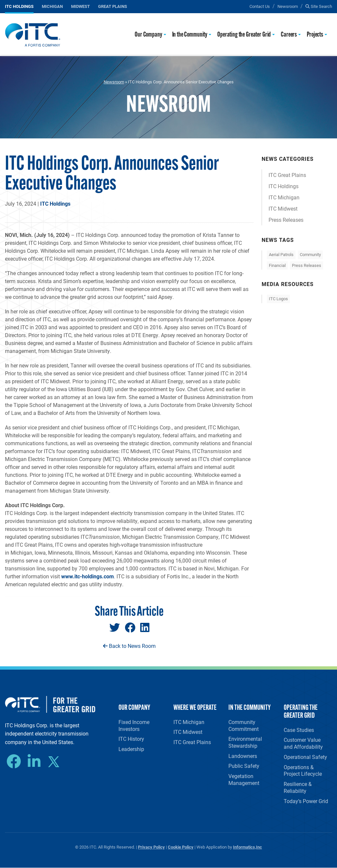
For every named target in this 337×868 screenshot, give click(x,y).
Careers (289, 35)
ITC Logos (278, 299)
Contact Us (260, 6)
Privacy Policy (151, 847)
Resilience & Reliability (298, 788)
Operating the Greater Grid (244, 35)
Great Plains (113, 6)
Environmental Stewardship (245, 742)
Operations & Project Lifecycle (303, 770)
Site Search (319, 6)
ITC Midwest (283, 208)
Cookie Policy (181, 847)
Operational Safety (305, 757)
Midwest (80, 6)
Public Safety (244, 766)
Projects (315, 35)
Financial (277, 265)
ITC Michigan (284, 197)
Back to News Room (129, 646)
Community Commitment (244, 725)
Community (310, 254)
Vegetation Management (244, 780)
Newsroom (288, 6)
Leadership (131, 749)
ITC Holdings (19, 6)
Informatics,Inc (247, 847)
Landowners (243, 756)
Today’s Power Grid (306, 801)
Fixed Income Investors (134, 725)
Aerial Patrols (281, 254)
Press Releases (286, 220)
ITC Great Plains (287, 175)
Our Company (148, 35)
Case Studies (299, 730)
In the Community (190, 35)
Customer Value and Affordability (303, 743)
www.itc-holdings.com (88, 576)
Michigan (52, 6)
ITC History (131, 739)
